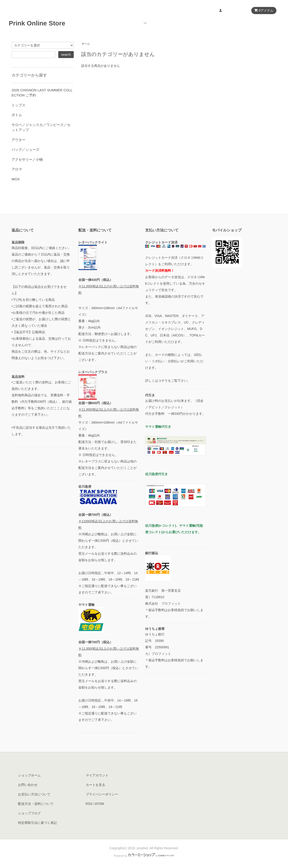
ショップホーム (29, 775)
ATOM (99, 804)
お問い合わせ (263, 23)
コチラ (163, 381)
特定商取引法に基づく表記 (37, 823)
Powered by (144, 856)
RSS (89, 804)
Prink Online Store (40, 23)
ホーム (126, 23)
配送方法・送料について (36, 804)
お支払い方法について (34, 794)
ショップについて (206, 23)
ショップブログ (29, 813)
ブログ (237, 23)
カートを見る (95, 785)
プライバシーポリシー (102, 794)
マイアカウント (234, 11)
